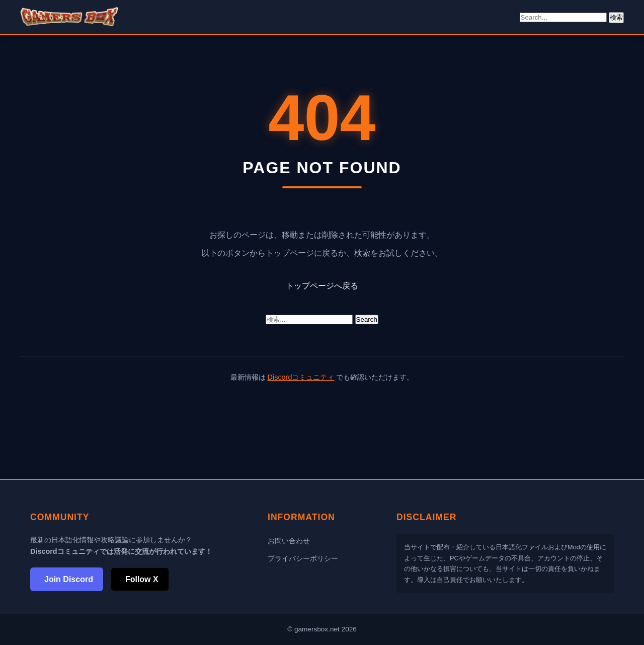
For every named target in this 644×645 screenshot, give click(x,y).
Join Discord (69, 579)
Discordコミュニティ (301, 377)
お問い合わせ (289, 541)
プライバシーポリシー (303, 558)
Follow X (142, 579)
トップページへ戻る (322, 286)
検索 (616, 17)
